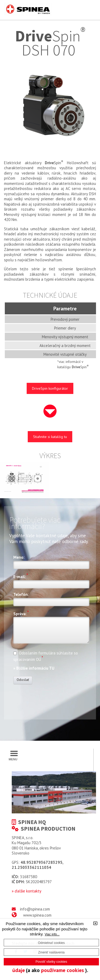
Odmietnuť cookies (51, 943)
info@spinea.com (35, 909)
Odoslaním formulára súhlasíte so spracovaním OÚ (46, 656)
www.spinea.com (37, 915)
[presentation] (54, 699)
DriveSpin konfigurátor (50, 388)
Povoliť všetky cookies (51, 962)
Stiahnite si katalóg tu (50, 437)
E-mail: (21, 576)
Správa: (21, 613)
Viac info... (52, 934)
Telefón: (21, 595)
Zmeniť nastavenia (51, 952)
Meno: (19, 557)
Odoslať (23, 680)
